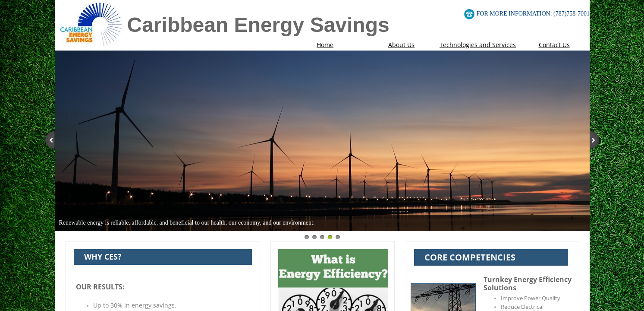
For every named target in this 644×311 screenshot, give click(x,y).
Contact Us (554, 45)
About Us (401, 45)
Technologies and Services (478, 45)
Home (325, 45)
